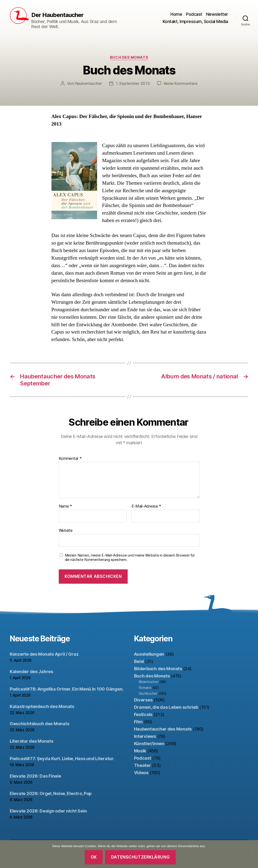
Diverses (143, 700)
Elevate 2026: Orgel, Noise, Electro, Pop (51, 793)
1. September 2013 (133, 83)
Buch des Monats (129, 57)
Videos (141, 773)
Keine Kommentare (181, 83)
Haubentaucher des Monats (163, 729)
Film (138, 722)
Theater (142, 765)
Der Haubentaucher (57, 15)
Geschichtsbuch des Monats (39, 724)
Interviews (145, 736)
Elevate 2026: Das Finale (35, 776)
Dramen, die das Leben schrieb (166, 707)
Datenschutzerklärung (140, 857)
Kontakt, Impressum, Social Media (195, 21)
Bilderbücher (149, 682)
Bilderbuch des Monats (158, 669)
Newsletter (217, 14)
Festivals (143, 714)
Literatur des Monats (32, 741)
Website (66, 530)
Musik (140, 751)
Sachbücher (148, 693)
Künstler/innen (149, 744)
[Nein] (252, 854)
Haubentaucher (88, 83)
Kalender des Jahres (31, 672)
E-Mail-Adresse (146, 506)
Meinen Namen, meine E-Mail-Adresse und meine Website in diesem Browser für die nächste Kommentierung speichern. (130, 558)
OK (94, 857)
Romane (145, 688)
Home (176, 14)
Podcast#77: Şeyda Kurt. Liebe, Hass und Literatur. (62, 759)
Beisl (139, 661)
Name (65, 506)
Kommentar (70, 459)
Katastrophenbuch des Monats (42, 706)
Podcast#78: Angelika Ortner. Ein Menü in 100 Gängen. (67, 689)
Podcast (194, 14)
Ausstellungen (149, 654)
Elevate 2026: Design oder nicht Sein (48, 811)
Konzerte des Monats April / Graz (44, 654)
